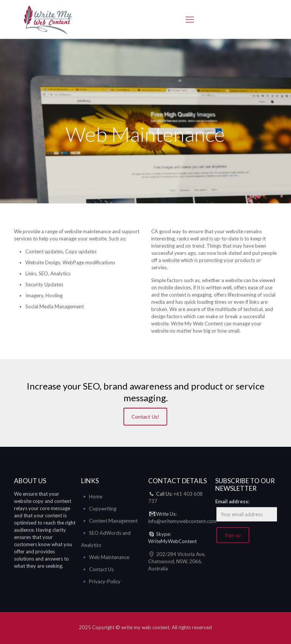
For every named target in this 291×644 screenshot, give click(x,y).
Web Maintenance (109, 557)
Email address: (232, 501)
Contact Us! (145, 417)
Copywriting (103, 509)
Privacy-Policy (105, 581)
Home (96, 496)
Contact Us (101, 569)
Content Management (113, 521)
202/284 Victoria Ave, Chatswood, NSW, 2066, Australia (177, 561)
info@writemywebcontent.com (182, 521)
